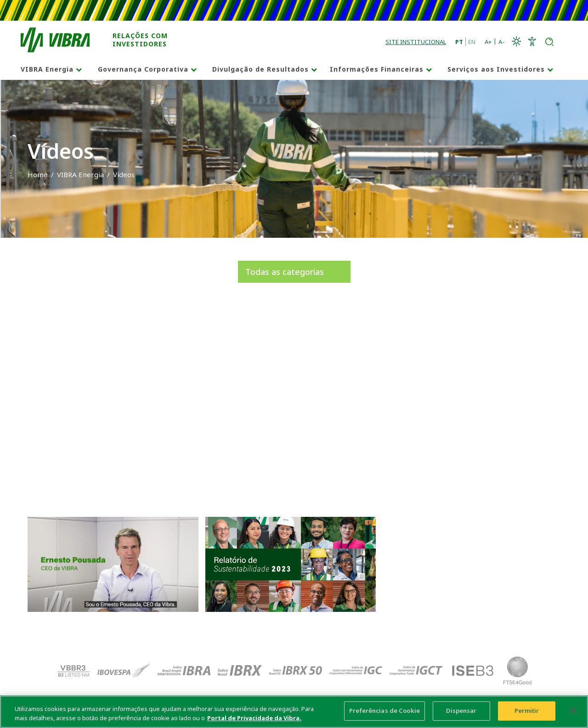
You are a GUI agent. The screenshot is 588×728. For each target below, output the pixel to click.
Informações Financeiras (377, 69)
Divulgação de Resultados (260, 69)
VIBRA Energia (47, 69)
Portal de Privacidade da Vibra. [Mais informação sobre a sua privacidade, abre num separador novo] (254, 718)
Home (38, 174)
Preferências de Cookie (384, 711)
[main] (294, 712)
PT (459, 42)
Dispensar (461, 711)
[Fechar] (573, 711)
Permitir (527, 711)
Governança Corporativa (143, 69)
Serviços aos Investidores (496, 69)
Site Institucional (416, 42)
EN (472, 42)
